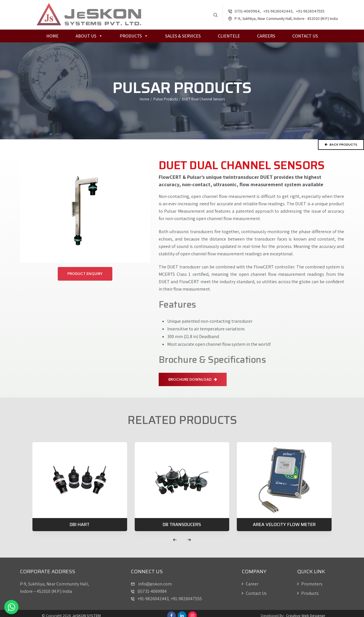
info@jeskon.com (155, 580)
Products (134, 36)
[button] (175, 535)
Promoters (310, 580)
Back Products (341, 145)
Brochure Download (193, 379)
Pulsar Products (166, 99)
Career (250, 580)
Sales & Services (183, 36)
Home (52, 36)
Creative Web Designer (306, 611)
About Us (89, 36)
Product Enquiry (85, 273)
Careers (266, 36)
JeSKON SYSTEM (86, 611)
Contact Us (305, 36)
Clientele (229, 36)
